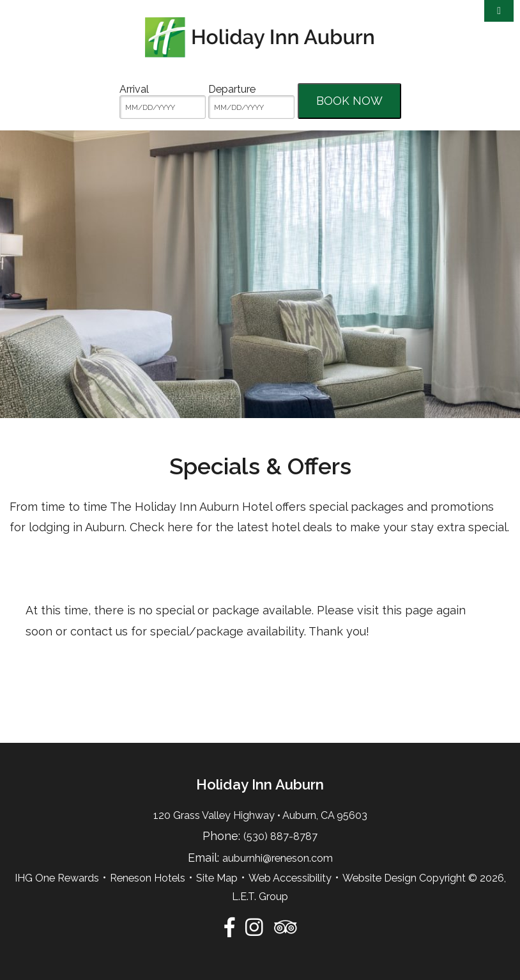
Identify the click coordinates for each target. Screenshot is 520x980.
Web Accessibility (290, 878)
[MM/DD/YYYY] (163, 107)
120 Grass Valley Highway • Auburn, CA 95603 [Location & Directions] (260, 815)
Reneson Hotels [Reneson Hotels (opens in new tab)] (148, 878)
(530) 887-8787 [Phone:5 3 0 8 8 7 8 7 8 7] (280, 836)
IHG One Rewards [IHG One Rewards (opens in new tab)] (57, 878)
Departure (232, 89)
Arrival (134, 89)
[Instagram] (254, 927)
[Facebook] (229, 927)
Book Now (349, 101)
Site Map (217, 878)
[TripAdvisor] (285, 927)
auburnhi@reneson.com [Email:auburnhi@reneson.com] (278, 858)
